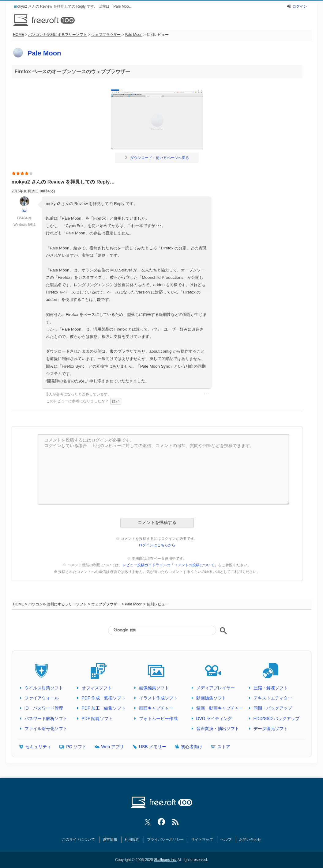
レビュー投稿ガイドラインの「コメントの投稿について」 (170, 565)
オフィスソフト (97, 688)
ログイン (300, 6)
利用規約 (132, 840)
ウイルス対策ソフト (44, 688)
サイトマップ (202, 840)
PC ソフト (76, 747)
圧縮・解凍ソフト (271, 688)
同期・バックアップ (273, 708)
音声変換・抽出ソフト (218, 729)
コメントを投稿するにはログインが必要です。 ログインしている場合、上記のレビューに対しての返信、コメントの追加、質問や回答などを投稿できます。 (163, 469)
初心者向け (192, 747)
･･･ (206, 393)
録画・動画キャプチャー (220, 708)
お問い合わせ (250, 840)
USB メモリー (153, 747)
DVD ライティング (214, 718)
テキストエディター (273, 698)
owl (24, 205)
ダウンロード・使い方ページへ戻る (157, 158)
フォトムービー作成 (158, 718)
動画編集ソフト (211, 698)
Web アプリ (113, 747)
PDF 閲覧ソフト (97, 718)
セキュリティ (38, 747)
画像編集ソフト (154, 688)
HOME (19, 35)
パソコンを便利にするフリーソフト (58, 35)
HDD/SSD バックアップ (277, 718)
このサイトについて (78, 840)
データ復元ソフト (271, 729)
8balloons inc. (165, 860)
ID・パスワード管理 (44, 708)
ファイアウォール (42, 698)
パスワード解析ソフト (46, 718)
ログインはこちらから (157, 545)
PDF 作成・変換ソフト (104, 698)
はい (116, 401)
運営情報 (110, 840)
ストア (224, 747)
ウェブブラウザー (106, 35)
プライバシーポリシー (165, 840)
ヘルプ (226, 840)
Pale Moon (134, 35)
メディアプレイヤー (216, 688)
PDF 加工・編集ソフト (104, 708)
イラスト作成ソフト (158, 698)
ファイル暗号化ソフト (46, 729)
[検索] (162, 630)
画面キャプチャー (156, 708)
